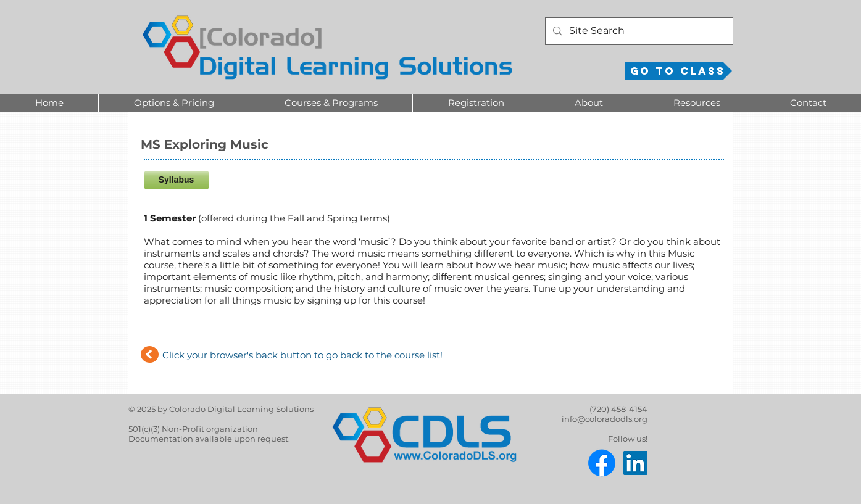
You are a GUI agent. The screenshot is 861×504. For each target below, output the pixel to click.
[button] (173, 103)
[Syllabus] (177, 180)
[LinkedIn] (635, 463)
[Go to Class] (679, 71)
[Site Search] (638, 31)
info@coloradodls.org (605, 419)
